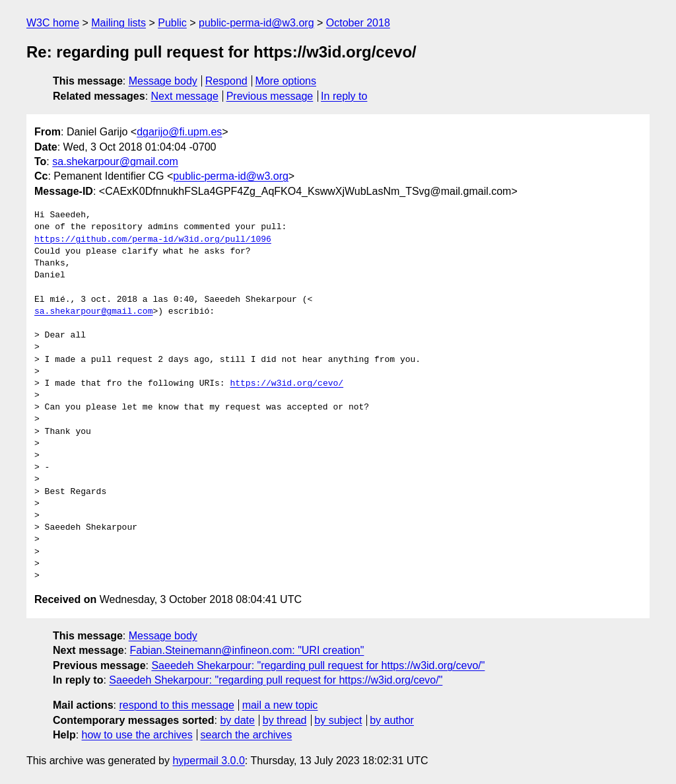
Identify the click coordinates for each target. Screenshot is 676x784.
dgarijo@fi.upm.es (179, 132)
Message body (163, 81)
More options (286, 81)
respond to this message (176, 705)
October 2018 (358, 23)
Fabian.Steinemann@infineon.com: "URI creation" (247, 650)
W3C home (53, 23)
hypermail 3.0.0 (208, 761)
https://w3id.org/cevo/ (287, 384)
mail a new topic (280, 705)
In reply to (344, 96)
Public (172, 23)
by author (392, 720)
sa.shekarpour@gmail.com (115, 161)
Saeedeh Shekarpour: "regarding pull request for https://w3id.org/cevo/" (318, 665)
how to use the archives (137, 735)
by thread (285, 720)
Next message (185, 96)
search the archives (247, 735)
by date (237, 720)
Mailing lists (118, 23)
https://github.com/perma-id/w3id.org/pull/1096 (153, 240)
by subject (338, 720)
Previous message (270, 96)
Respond (226, 81)
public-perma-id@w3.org (256, 23)
